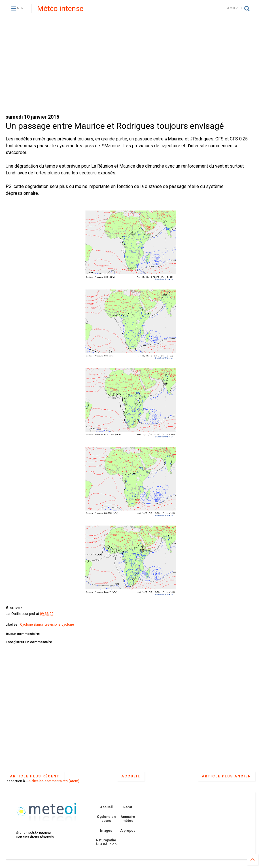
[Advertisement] (130, 65)
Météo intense (60, 8)
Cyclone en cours (106, 819)
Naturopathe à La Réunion (106, 842)
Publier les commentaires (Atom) (53, 781)
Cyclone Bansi (31, 625)
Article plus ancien (226, 776)
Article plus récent (35, 776)
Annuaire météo (128, 819)
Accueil (131, 776)
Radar (128, 807)
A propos (128, 831)
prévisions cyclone (59, 625)
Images (106, 831)
